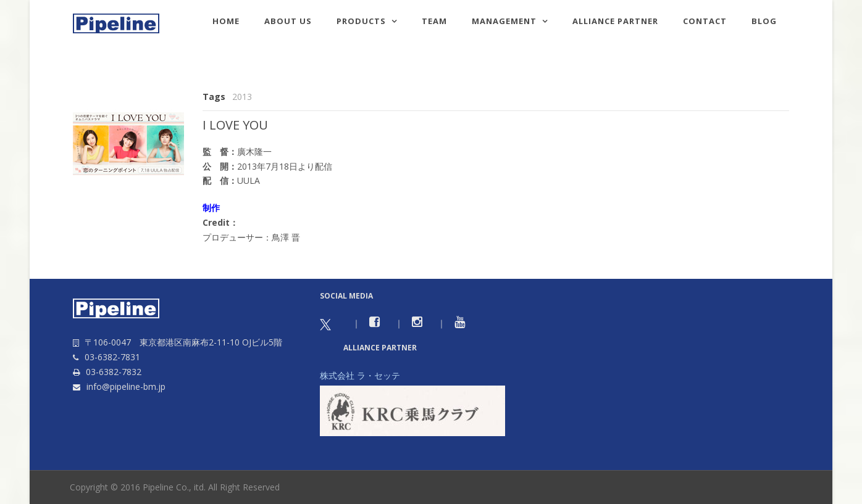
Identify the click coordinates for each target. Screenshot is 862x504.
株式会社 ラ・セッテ (360, 375)
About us (288, 21)
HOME (226, 21)
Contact (705, 21)
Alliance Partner (615, 21)
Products (361, 21)
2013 (242, 97)
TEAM (434, 21)
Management (504, 21)
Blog (764, 21)
